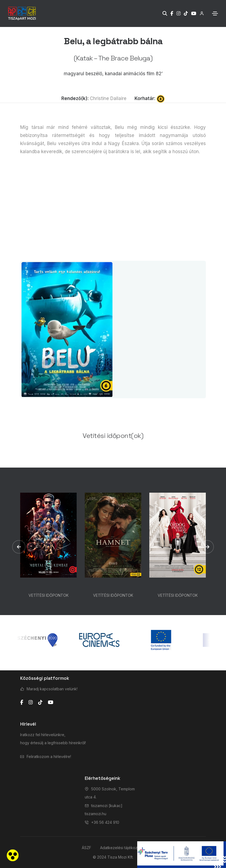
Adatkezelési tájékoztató (122, 848)
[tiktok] (40, 702)
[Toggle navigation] (215, 13)
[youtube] (51, 702)
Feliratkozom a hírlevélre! (49, 757)
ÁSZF (86, 848)
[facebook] (22, 702)
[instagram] (31, 702)
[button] (19, 547)
